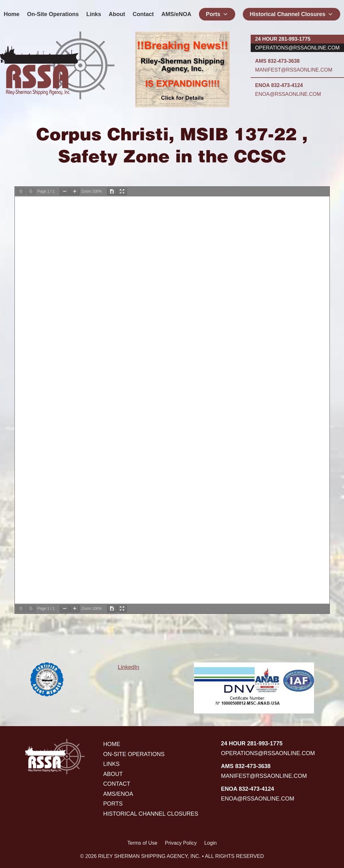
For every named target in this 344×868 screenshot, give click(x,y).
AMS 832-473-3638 (277, 61)
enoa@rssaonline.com (288, 94)
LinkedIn (128, 667)
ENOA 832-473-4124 (279, 85)
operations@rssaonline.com (297, 48)
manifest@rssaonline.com (294, 70)
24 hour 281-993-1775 (283, 39)
